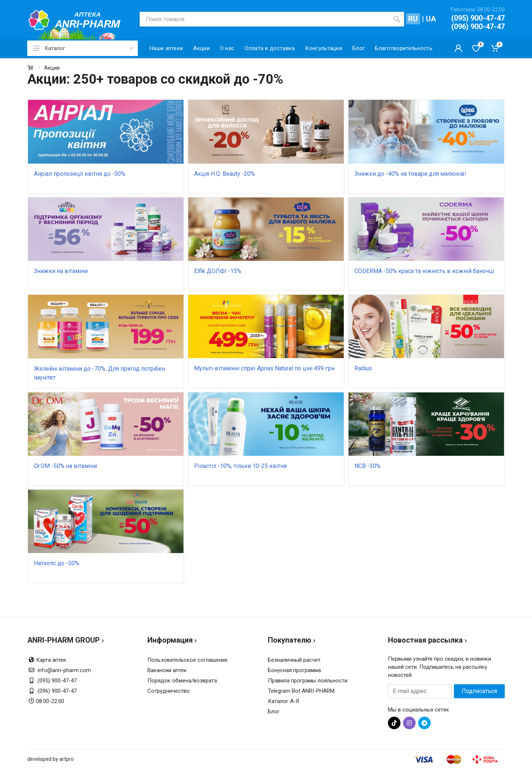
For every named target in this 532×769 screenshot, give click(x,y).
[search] (397, 19)
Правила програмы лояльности (308, 681)
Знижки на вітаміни (61, 271)
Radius (363, 368)
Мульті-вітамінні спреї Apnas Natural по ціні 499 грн (264, 368)
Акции (52, 68)
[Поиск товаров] (265, 19)
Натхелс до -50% (57, 563)
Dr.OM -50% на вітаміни (65, 466)
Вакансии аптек (167, 670)
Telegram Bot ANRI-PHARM (301, 691)
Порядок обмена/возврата (182, 681)
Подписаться (479, 691)
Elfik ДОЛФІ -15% (218, 271)
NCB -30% (367, 466)
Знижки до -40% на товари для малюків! (410, 174)
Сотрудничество (169, 691)
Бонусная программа (294, 670)
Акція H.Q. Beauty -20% (225, 174)
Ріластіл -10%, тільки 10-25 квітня (240, 466)
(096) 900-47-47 (478, 27)
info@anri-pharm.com (64, 670)
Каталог (83, 48)
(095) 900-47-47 (478, 18)
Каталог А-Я (283, 701)
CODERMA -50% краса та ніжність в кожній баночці (424, 271)
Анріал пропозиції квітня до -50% (80, 174)
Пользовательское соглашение (188, 660)
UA (431, 19)
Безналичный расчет (294, 660)
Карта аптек (51, 660)
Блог (274, 712)
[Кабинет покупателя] (458, 48)
